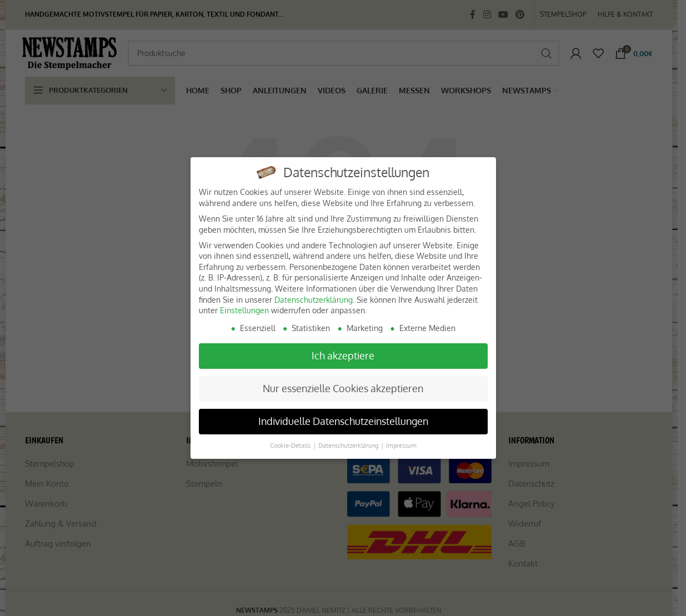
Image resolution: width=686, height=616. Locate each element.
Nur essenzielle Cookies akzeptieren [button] (343, 388)
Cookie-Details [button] (291, 445)
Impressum (401, 445)
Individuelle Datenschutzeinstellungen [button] (343, 421)
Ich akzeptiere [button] (343, 355)
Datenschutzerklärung (314, 300)
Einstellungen (244, 310)
